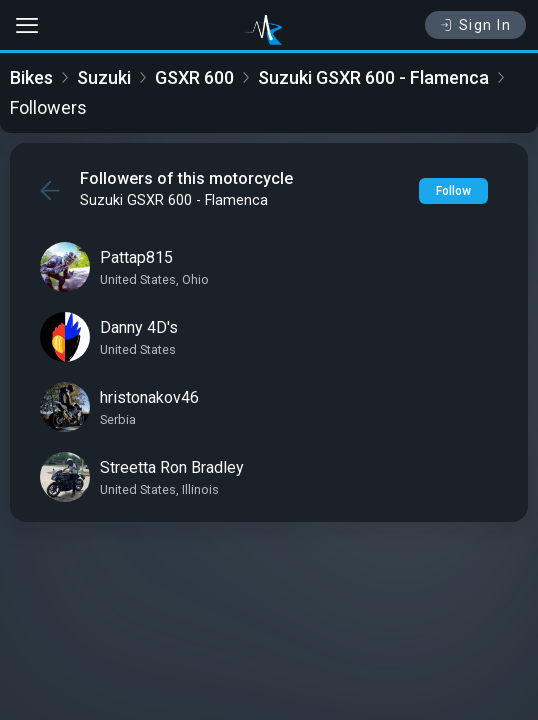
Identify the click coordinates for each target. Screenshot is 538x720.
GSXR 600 (194, 77)
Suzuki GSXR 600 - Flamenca (373, 77)
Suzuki (104, 77)
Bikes (31, 77)
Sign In (475, 25)
